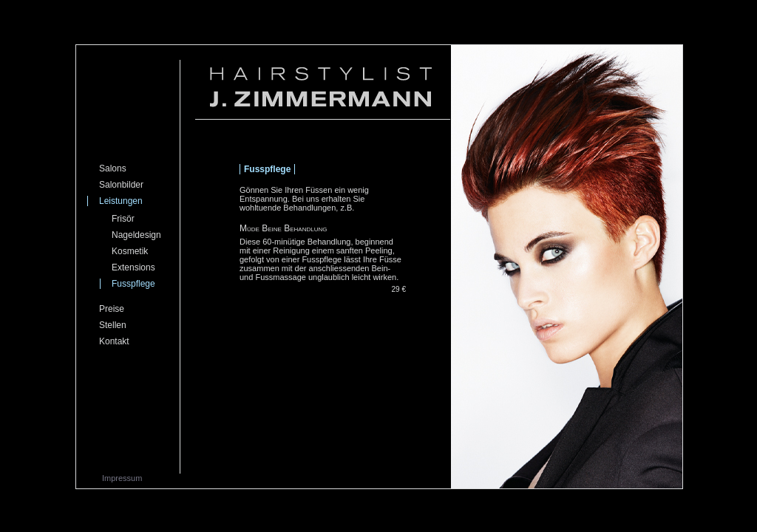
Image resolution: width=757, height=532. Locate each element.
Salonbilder (121, 185)
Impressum (122, 478)
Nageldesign (136, 235)
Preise (112, 309)
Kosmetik (130, 251)
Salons (113, 168)
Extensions (133, 267)
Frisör (123, 219)
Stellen (113, 325)
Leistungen (121, 201)
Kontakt (114, 341)
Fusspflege (133, 284)
